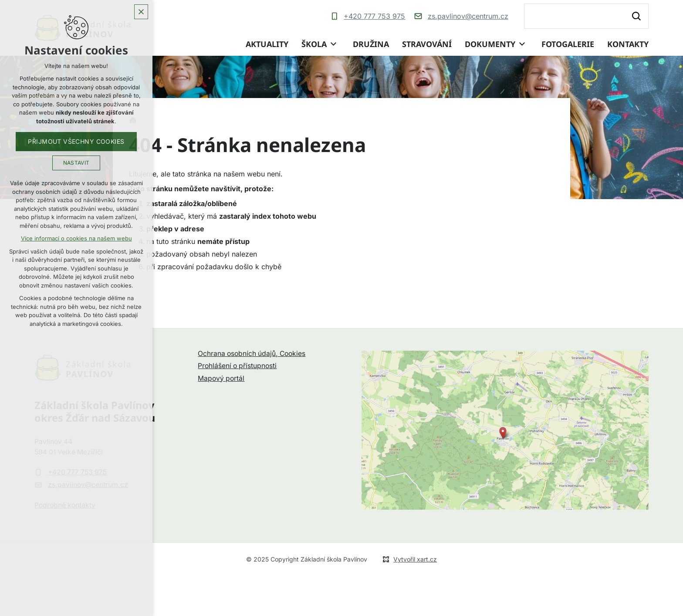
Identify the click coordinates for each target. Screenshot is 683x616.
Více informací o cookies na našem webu (76, 238)
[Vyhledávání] (636, 16)
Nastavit (76, 163)
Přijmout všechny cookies (76, 141)
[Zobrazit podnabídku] (333, 44)
